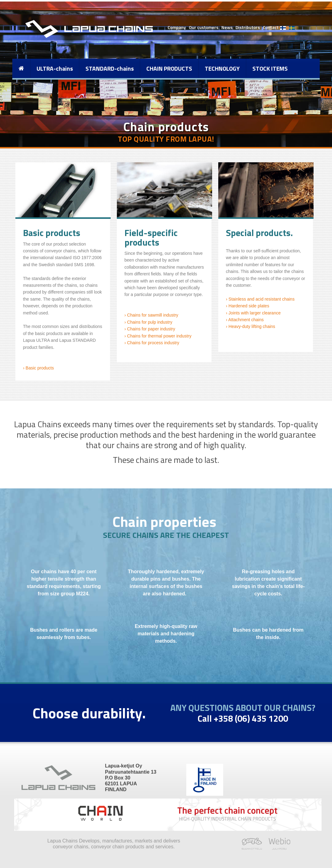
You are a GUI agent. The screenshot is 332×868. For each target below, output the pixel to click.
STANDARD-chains (110, 68)
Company (177, 27)
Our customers (204, 27)
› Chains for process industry (152, 343)
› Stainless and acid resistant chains (260, 299)
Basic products (39, 368)
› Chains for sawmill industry (151, 315)
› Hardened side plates (248, 306)
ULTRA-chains (55, 68)
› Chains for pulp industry (148, 322)
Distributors (248, 27)
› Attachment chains (245, 320)
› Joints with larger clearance (253, 313)
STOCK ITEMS (270, 68)
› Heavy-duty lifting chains (251, 326)
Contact (271, 27)
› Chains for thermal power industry (158, 336)
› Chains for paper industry (150, 329)
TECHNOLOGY (222, 68)
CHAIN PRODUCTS (169, 68)
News (227, 27)
